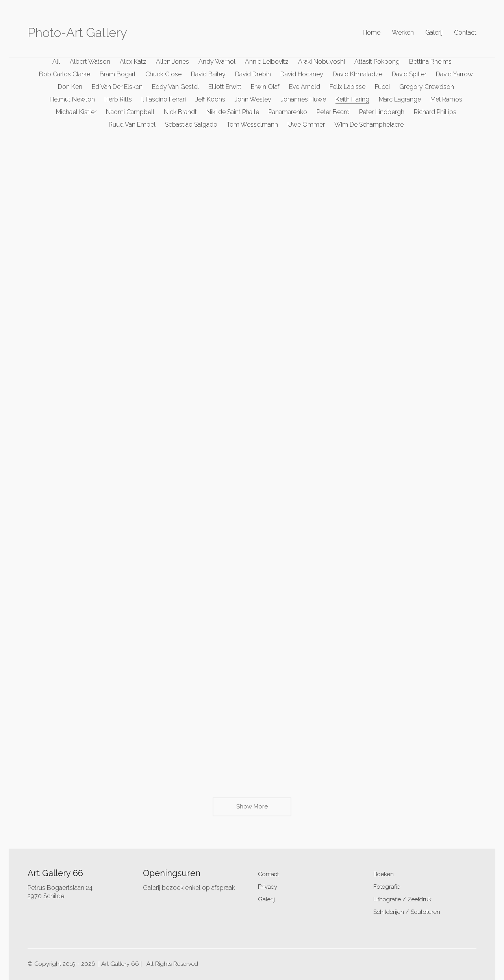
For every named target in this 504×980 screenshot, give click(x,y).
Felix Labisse (347, 87)
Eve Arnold (305, 87)
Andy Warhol (217, 62)
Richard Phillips (435, 112)
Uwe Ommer (306, 125)
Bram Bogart (118, 74)
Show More (252, 809)
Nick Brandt (180, 112)
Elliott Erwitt (225, 87)
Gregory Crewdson (427, 87)
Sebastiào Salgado (191, 125)
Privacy (268, 887)
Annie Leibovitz (267, 62)
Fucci (382, 87)
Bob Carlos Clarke (65, 74)
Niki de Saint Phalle (233, 112)
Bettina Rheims (430, 62)
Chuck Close (163, 74)
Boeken (384, 874)
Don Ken (70, 87)
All (57, 62)
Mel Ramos (446, 99)
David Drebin (253, 74)
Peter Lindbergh (382, 112)
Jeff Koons (210, 99)
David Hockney (302, 74)
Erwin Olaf (265, 87)
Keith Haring (352, 99)
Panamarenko (288, 112)
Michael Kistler (76, 112)
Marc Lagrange (400, 99)
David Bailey (208, 74)
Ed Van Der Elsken (117, 87)
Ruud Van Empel (132, 125)
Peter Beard (333, 112)
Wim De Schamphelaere (369, 125)
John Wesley (253, 99)
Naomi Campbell (130, 112)
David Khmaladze (358, 74)
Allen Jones (172, 62)
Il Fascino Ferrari (164, 99)
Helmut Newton (72, 99)
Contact (268, 874)
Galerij (266, 899)
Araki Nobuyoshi (321, 62)
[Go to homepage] (77, 33)
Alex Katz (133, 62)
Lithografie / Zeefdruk (402, 899)
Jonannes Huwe (303, 99)
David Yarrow (454, 74)
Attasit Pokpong (377, 62)
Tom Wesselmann (252, 125)
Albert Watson (90, 62)
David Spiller (409, 74)
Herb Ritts (118, 99)
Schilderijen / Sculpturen (407, 912)
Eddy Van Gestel (175, 87)
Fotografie (387, 887)
